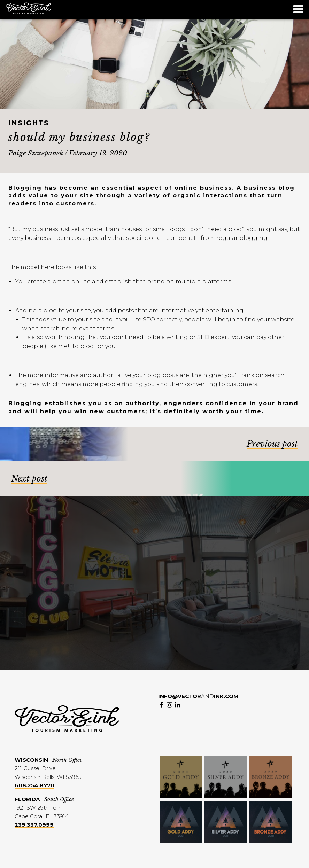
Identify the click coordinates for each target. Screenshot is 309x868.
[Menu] (298, 10)
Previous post (272, 444)
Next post (29, 479)
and (198, 696)
